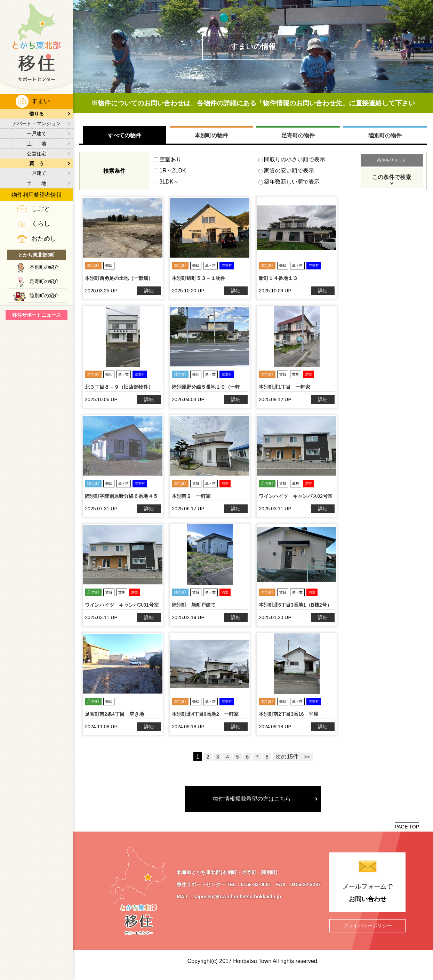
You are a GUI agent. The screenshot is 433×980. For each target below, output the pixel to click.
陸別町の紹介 (44, 295)
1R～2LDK (170, 175)
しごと (41, 209)
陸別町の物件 (385, 140)
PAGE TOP (407, 832)
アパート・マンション (37, 123)
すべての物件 (125, 140)
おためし (44, 238)
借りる (37, 114)
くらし (41, 224)
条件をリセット (391, 165)
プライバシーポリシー (368, 931)
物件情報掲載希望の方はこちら (253, 804)
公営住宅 (37, 154)
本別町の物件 (211, 140)
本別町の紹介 (44, 267)
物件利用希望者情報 (37, 195)
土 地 (37, 144)
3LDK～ (167, 187)
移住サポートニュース (37, 315)
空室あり (168, 164)
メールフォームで (367, 899)
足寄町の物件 (298, 140)
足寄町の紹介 (44, 281)
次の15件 (288, 762)
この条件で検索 (391, 182)
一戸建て (37, 133)
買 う (37, 163)
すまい (41, 101)
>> (308, 762)
